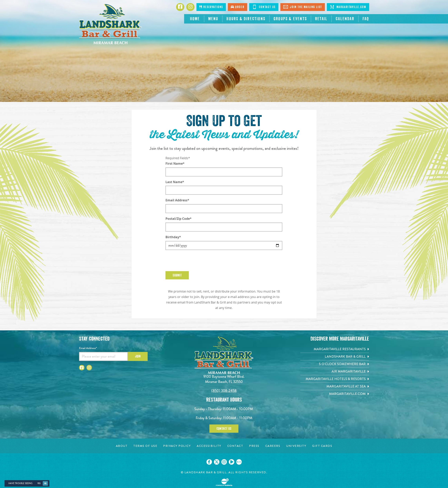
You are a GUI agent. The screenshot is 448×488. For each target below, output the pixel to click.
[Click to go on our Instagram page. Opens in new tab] (224, 462)
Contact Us (264, 7)
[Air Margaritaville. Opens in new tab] (335, 371)
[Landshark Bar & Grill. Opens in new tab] (335, 357)
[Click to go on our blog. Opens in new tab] (239, 462)
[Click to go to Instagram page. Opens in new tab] (190, 7)
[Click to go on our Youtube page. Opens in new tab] (232, 462)
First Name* (175, 164)
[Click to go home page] (110, 24)
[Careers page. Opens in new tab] (273, 446)
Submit (177, 275)
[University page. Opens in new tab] (296, 446)
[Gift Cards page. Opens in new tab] (322, 446)
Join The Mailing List (303, 7)
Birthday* (173, 237)
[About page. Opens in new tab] (122, 446)
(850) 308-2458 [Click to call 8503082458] (224, 391)
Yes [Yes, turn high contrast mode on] (39, 483)
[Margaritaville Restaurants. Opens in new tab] (335, 349)
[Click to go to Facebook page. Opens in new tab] (180, 7)
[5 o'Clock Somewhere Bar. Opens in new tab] (335, 364)
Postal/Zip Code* (179, 219)
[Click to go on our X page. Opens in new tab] (217, 462)
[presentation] (195, 261)
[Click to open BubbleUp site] (224, 482)
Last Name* (175, 182)
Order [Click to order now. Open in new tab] (238, 7)
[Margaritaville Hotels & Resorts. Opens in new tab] (335, 379)
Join (138, 356)
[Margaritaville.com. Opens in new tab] (335, 394)
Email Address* (177, 200)
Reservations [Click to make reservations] (211, 7)
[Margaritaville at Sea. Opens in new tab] (335, 386)
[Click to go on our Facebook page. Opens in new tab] (209, 462)
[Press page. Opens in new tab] (254, 446)
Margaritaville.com (348, 7)
